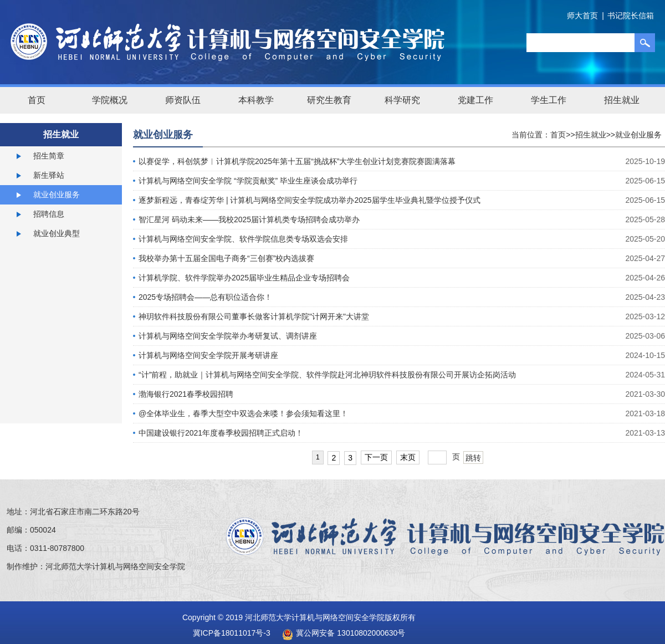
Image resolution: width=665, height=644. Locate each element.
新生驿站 (49, 175)
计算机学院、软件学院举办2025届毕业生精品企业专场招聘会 (244, 278)
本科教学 (256, 100)
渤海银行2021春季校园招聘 (186, 394)
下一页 (376, 457)
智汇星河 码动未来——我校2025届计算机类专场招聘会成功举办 (249, 219)
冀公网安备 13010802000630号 (341, 633)
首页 (37, 100)
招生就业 (622, 100)
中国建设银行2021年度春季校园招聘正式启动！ (221, 433)
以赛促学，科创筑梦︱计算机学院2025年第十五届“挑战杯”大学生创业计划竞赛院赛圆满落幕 (297, 161)
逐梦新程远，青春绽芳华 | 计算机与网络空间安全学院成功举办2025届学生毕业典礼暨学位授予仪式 (310, 200)
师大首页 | (585, 16)
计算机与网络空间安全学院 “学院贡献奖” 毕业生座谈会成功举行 (248, 181)
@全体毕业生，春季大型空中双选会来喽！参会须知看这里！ (243, 413)
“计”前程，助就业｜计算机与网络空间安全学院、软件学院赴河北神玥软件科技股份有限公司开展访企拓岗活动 (327, 375)
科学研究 (402, 100)
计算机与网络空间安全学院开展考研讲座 (208, 355)
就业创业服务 (57, 195)
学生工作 (549, 100)
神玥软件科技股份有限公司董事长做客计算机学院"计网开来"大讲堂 (254, 316)
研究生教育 (329, 100)
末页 (408, 457)
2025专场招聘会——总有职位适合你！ (205, 297)
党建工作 (475, 100)
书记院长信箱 (631, 16)
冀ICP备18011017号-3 (232, 633)
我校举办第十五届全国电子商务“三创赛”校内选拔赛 (226, 258)
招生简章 (49, 156)
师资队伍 (183, 100)
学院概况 (110, 100)
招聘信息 (49, 214)
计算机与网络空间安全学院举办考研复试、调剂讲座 (228, 336)
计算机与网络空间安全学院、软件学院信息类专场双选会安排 (243, 239)
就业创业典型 (57, 233)
